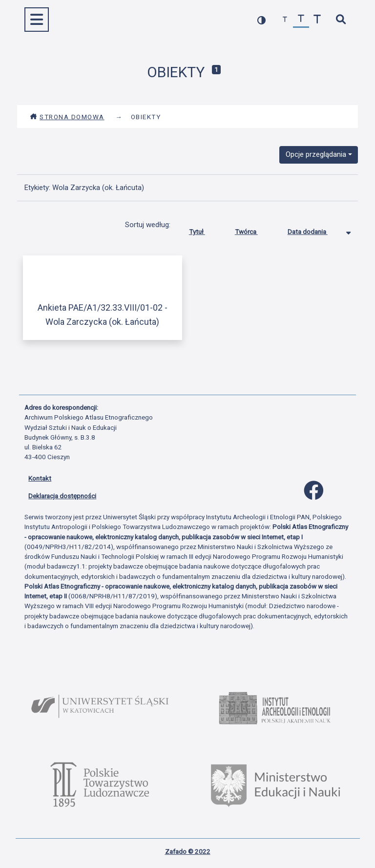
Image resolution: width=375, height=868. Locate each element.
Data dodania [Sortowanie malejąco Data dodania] (315, 230)
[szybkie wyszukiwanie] (341, 20)
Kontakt (40, 478)
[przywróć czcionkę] (301, 20)
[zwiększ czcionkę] (317, 20)
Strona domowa (67, 117)
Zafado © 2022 (188, 851)
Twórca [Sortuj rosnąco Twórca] (254, 230)
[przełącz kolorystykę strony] (261, 20)
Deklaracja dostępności (62, 496)
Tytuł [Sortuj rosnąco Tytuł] (204, 230)
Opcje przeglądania (316, 154)
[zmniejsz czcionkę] (285, 20)
